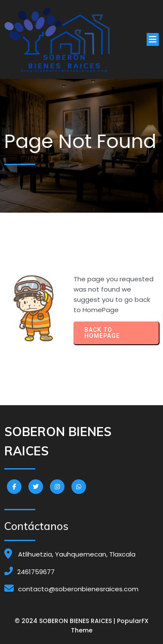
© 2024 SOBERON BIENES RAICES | (66, 621)
